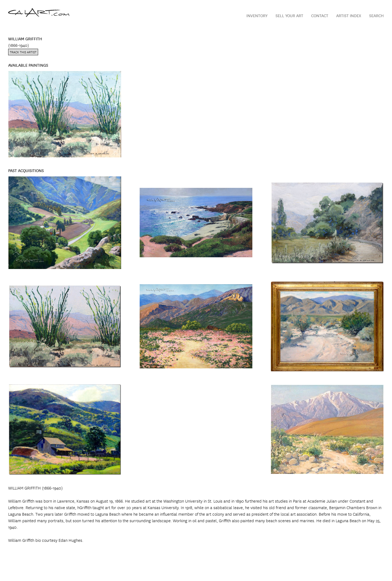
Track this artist (23, 52)
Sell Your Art (289, 15)
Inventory (257, 15)
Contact (320, 15)
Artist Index (349, 15)
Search (376, 15)
